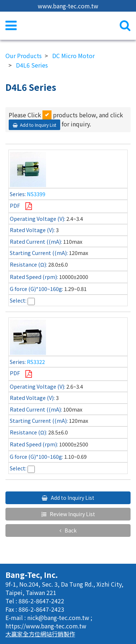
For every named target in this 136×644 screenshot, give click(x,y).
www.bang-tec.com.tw (68, 6)
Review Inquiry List (72, 514)
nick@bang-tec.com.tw (59, 617)
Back (70, 530)
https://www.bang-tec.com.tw (46, 626)
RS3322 (36, 362)
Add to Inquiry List (38, 125)
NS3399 (36, 194)
